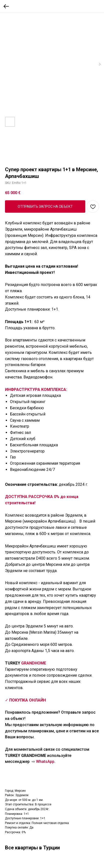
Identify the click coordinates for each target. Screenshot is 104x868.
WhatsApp (45, 762)
